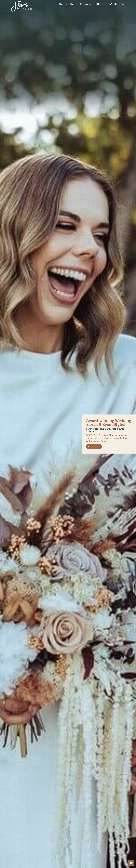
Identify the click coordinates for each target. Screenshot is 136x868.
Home (63, 4)
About (74, 4)
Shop (100, 4)
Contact (120, 4)
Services (86, 4)
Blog (109, 4)
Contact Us (94, 447)
